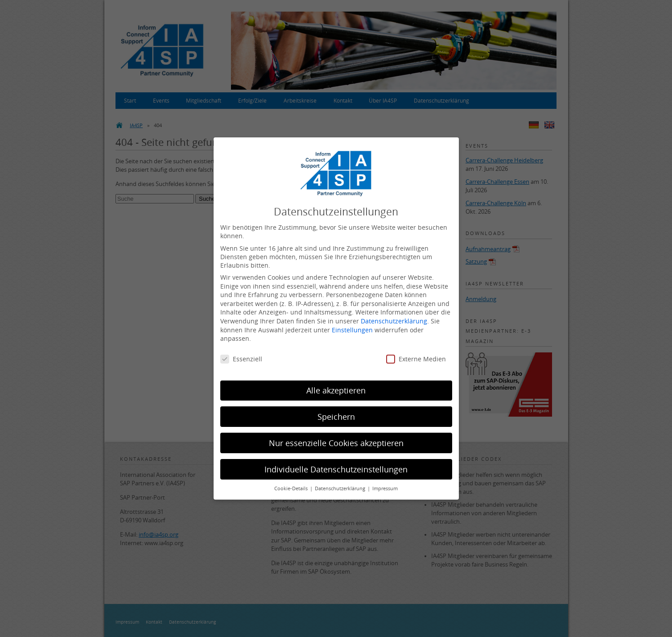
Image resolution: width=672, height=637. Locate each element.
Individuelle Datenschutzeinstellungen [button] (336, 469)
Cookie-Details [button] (292, 488)
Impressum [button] (385, 488)
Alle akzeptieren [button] (336, 391)
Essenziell (241, 359)
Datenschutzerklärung (394, 321)
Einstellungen (352, 330)
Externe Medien (416, 359)
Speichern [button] (336, 417)
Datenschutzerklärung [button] (341, 488)
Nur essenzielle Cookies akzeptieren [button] (336, 443)
